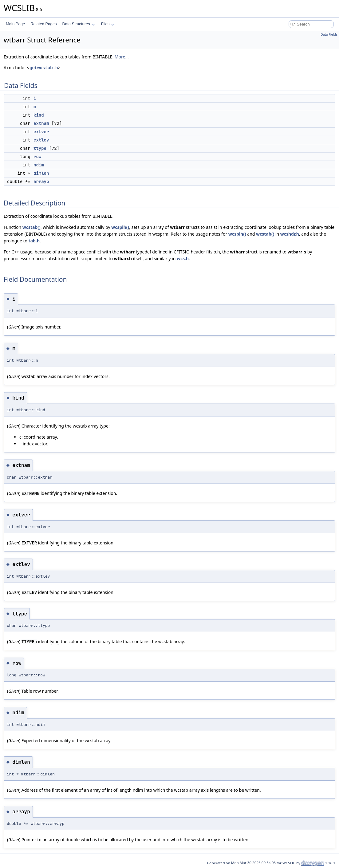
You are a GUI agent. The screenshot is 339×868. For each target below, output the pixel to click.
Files (108, 24)
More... (122, 57)
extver (41, 132)
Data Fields (329, 34)
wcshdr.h (290, 234)
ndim (39, 165)
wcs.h (183, 259)
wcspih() (120, 227)
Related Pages (43, 24)
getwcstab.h (44, 68)
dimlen (41, 173)
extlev (41, 140)
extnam (41, 123)
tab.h (34, 241)
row (37, 157)
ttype (40, 148)
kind (39, 115)
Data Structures (78, 24)
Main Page (15, 24)
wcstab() (32, 227)
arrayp (41, 181)
